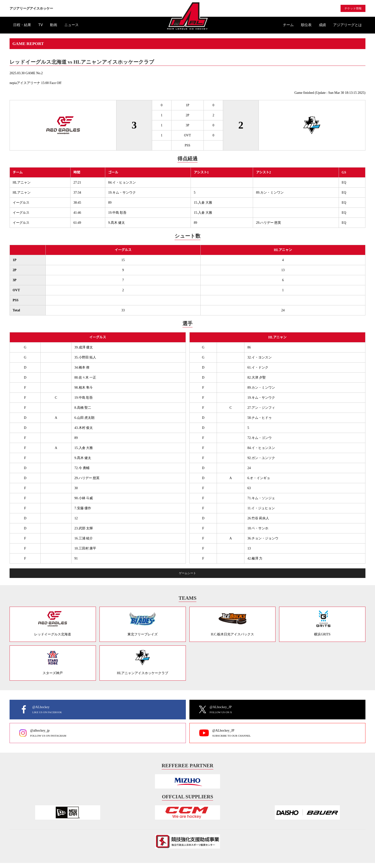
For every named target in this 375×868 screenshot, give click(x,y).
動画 (54, 25)
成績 (322, 25)
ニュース (72, 25)
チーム (288, 25)
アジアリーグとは (347, 25)
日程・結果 (22, 25)
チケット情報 (353, 8)
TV (41, 25)
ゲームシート (187, 573)
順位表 (306, 25)
